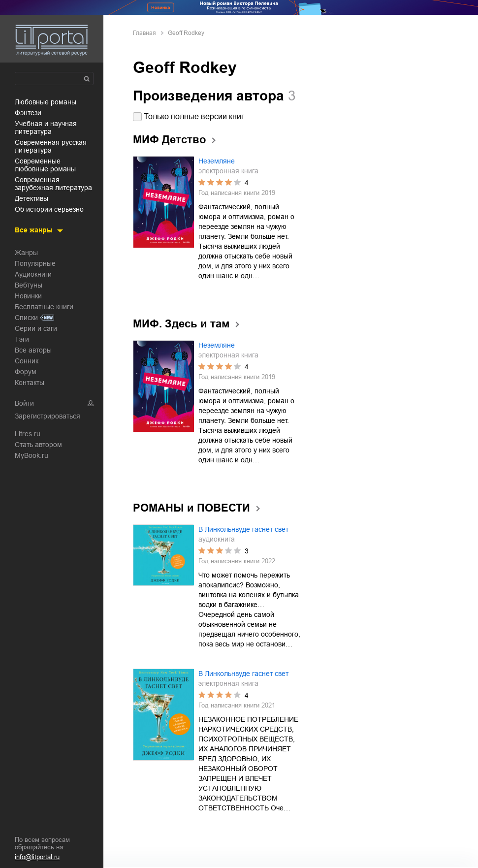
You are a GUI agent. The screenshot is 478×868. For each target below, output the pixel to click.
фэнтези (28, 113)
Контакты (30, 383)
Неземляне (217, 161)
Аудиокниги (33, 274)
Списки (26, 318)
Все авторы (33, 350)
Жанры (26, 253)
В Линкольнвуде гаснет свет (243, 529)
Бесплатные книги (44, 307)
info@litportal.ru (37, 857)
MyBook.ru (32, 455)
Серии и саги (36, 328)
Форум (26, 372)
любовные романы (46, 102)
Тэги (22, 339)
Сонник (27, 361)
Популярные (35, 263)
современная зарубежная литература (53, 184)
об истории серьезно (49, 209)
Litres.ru (28, 434)
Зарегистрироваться (48, 416)
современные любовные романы (45, 165)
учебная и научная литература (46, 128)
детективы (32, 198)
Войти (24, 403)
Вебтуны (29, 285)
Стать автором (38, 445)
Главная (144, 33)
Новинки (28, 296)
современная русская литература (51, 146)
